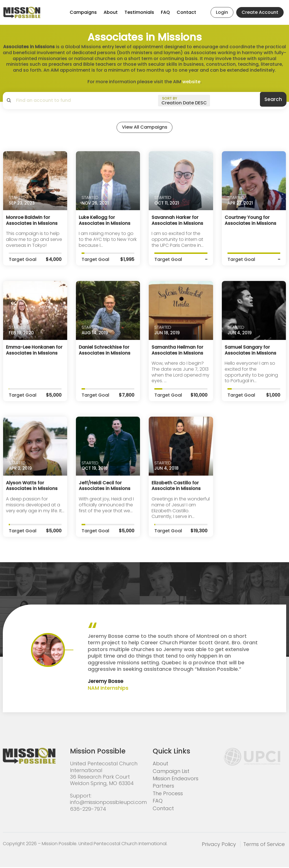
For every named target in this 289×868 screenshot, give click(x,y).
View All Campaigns (144, 129)
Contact (186, 12)
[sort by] (184, 101)
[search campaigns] (61, 100)
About (111, 12)
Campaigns (83, 12)
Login (222, 12)
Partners (163, 787)
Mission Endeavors (176, 779)
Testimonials (139, 12)
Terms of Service (264, 845)
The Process (168, 794)
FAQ (165, 12)
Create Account (260, 12)
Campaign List (171, 772)
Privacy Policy (219, 845)
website (191, 82)
